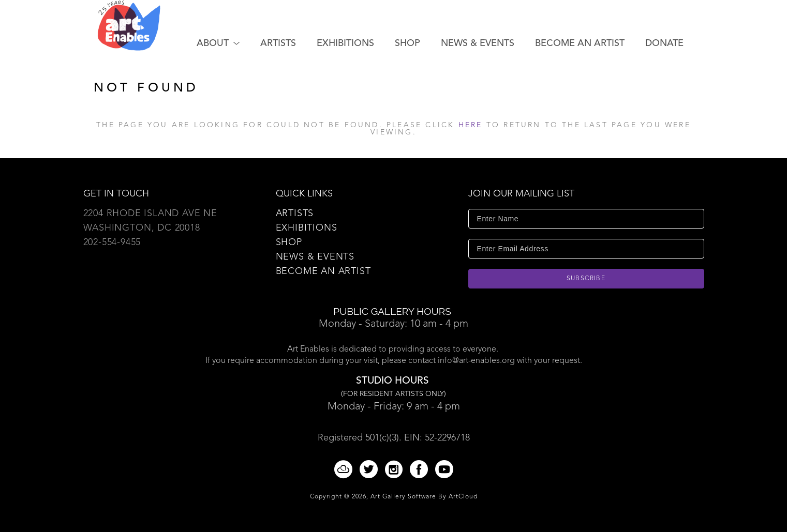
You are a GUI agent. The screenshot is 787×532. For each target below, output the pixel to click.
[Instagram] (396, 469)
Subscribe (586, 279)
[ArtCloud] (345, 469)
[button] (218, 43)
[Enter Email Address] (586, 249)
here (471, 125)
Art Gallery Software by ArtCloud (424, 497)
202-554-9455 (112, 242)
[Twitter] (370, 469)
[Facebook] (421, 469)
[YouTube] (444, 469)
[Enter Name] (586, 219)
